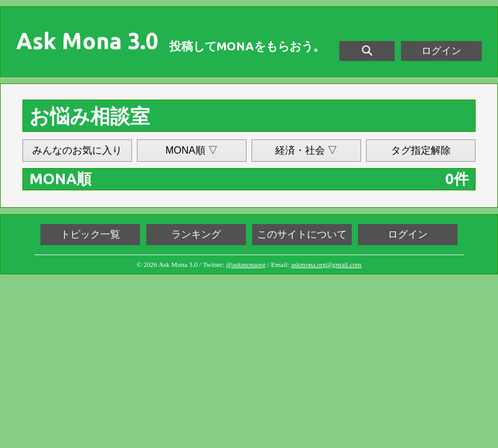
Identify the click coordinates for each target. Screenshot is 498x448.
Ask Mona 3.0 (87, 41)
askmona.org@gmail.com (326, 264)
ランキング (196, 234)
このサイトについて (302, 234)
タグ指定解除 (421, 150)
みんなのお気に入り (77, 150)
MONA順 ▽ (192, 150)
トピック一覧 (90, 234)
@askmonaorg (246, 264)
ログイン (441, 51)
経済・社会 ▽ (306, 150)
